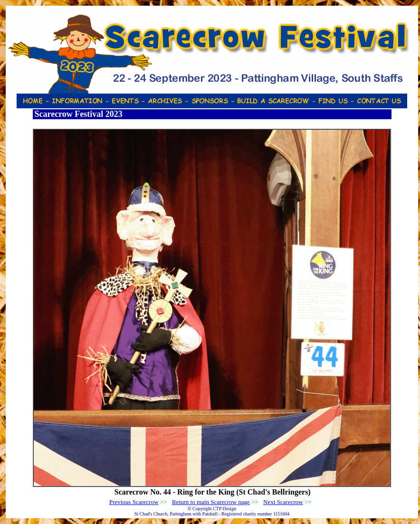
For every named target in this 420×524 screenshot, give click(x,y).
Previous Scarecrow (134, 502)
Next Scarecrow (283, 502)
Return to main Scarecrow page (211, 502)
